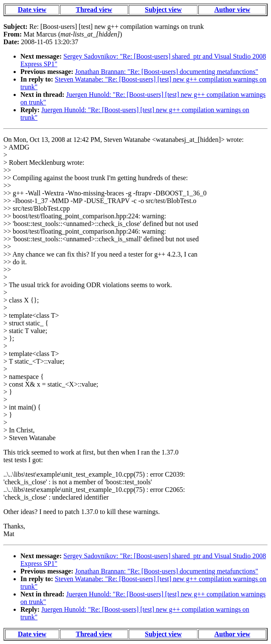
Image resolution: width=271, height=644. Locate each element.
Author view (232, 10)
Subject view (163, 10)
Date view (32, 10)
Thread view (94, 10)
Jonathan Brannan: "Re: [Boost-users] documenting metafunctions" (167, 72)
